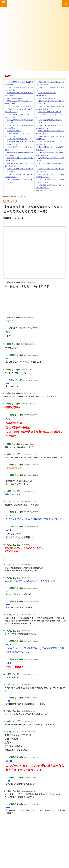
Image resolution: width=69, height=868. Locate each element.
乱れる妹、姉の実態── (13, 131)
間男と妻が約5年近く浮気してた (16, 98)
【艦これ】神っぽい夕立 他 (45, 98)
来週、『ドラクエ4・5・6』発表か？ (48, 112)
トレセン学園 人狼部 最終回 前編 (16, 139)
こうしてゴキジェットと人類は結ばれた (18, 106)
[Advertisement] (34, 837)
